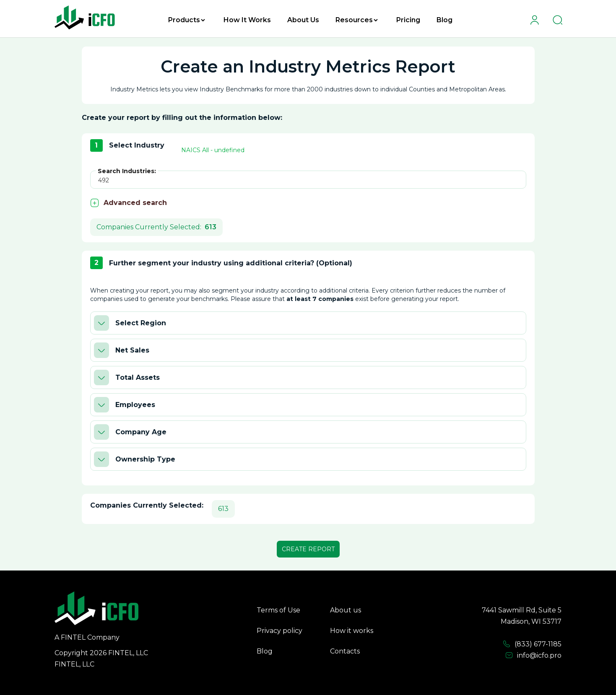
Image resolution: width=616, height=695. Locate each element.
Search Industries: (127, 171)
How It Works (247, 20)
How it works (352, 631)
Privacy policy (279, 631)
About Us (303, 20)
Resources (357, 20)
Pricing (408, 20)
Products (187, 20)
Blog (444, 20)
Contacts (345, 651)
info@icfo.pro (533, 656)
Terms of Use (278, 610)
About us (346, 610)
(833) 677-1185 (532, 644)
